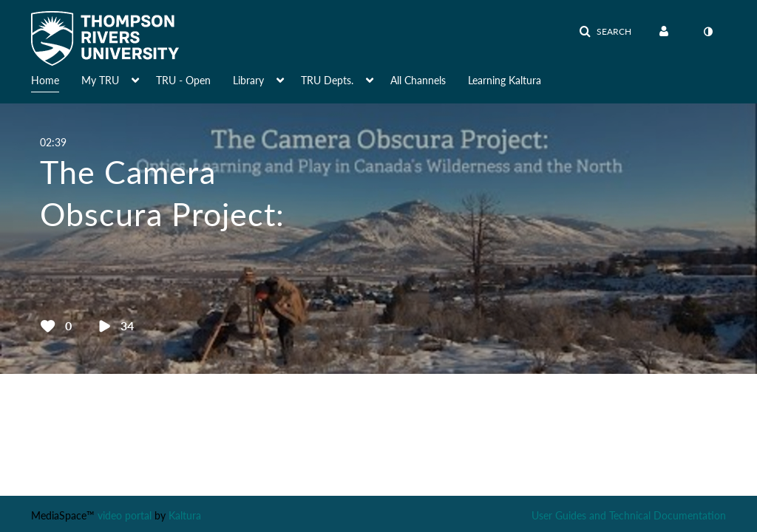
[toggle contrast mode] (707, 32)
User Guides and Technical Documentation (629, 515)
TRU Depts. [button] (327, 80)
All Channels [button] (418, 80)
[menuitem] (56, 79)
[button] (605, 32)
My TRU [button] (100, 80)
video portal (125, 515)
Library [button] (248, 80)
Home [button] (45, 80)
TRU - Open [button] (183, 80)
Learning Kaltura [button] (505, 80)
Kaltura (185, 515)
